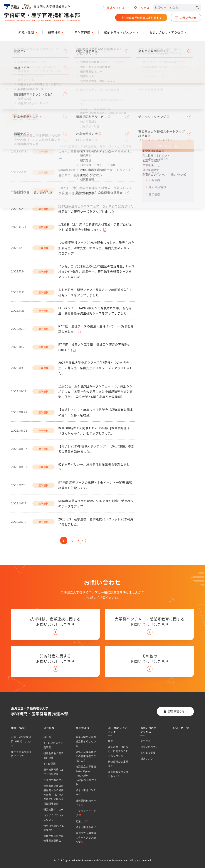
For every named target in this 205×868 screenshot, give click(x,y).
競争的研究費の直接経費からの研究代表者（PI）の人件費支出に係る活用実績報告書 (54, 795)
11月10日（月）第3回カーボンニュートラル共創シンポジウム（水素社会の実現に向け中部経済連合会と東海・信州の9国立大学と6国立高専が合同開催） (96, 391)
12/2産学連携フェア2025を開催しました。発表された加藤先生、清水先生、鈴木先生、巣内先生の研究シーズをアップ (96, 248)
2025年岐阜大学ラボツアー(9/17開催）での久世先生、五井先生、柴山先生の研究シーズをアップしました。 (96, 368)
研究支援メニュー (54, 809)
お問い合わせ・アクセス (150, 730)
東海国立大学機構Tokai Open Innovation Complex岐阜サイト (86, 775)
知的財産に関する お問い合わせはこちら (56, 659)
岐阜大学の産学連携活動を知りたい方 (86, 741)
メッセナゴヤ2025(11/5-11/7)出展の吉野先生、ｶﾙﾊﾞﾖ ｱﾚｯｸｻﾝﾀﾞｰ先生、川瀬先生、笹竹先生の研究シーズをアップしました (96, 272)
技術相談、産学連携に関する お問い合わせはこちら (55, 622)
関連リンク (147, 758)
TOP (13, 89)
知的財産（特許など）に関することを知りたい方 (118, 751)
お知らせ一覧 (29, 89)
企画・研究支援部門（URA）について (21, 741)
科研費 (47, 737)
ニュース (154, 166)
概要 (111, 741)
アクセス (146, 741)
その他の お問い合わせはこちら (150, 659)
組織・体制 (18, 728)
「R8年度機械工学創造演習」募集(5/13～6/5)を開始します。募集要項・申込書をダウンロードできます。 (96, 149)
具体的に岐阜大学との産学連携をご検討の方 (86, 756)
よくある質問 (148, 753)
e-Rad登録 (50, 763)
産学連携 (154, 194)
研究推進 (49, 728)
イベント (154, 173)
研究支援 (154, 180)
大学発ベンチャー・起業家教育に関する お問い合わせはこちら (150, 622)
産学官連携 (83, 728)
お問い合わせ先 (149, 747)
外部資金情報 (157, 187)
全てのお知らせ (159, 159)
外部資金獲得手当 (54, 780)
